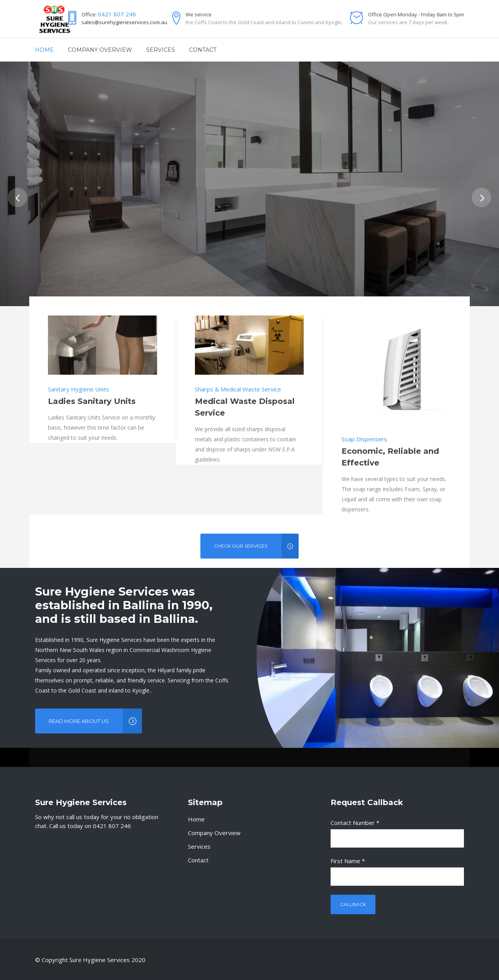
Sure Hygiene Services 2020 (107, 960)
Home (196, 819)
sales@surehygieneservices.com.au (124, 22)
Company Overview (214, 833)
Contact (198, 860)
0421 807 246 (117, 14)
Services (199, 846)
